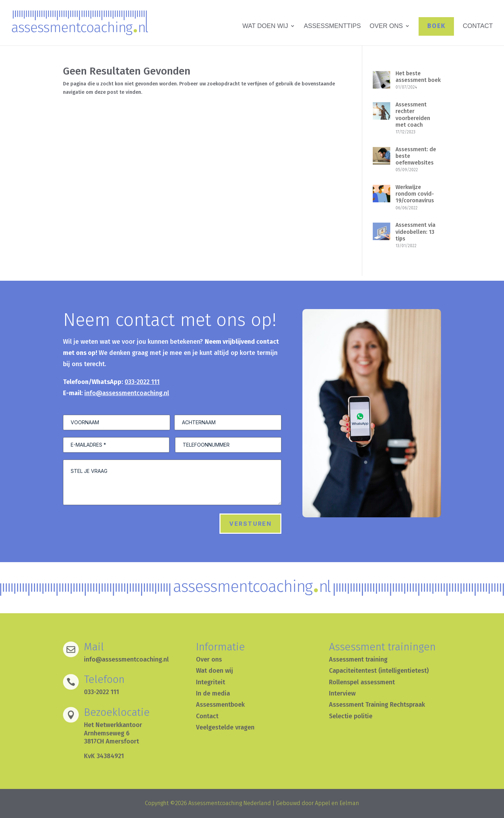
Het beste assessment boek (418, 77)
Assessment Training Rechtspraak (377, 705)
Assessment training (358, 659)
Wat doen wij (215, 671)
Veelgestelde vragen (225, 727)
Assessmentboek (220, 705)
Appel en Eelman (337, 803)
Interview (342, 693)
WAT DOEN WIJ (265, 26)
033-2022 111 (142, 382)
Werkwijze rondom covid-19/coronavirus (415, 194)
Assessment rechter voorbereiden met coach (413, 115)
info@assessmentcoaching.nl (127, 393)
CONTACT (478, 26)
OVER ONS (386, 26)
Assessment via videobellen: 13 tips (415, 232)
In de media (213, 693)
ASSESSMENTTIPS (332, 26)
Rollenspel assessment (362, 682)
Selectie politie (351, 716)
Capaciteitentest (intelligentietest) (379, 671)
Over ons (209, 659)
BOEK (436, 26)
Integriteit (211, 682)
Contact (207, 716)
